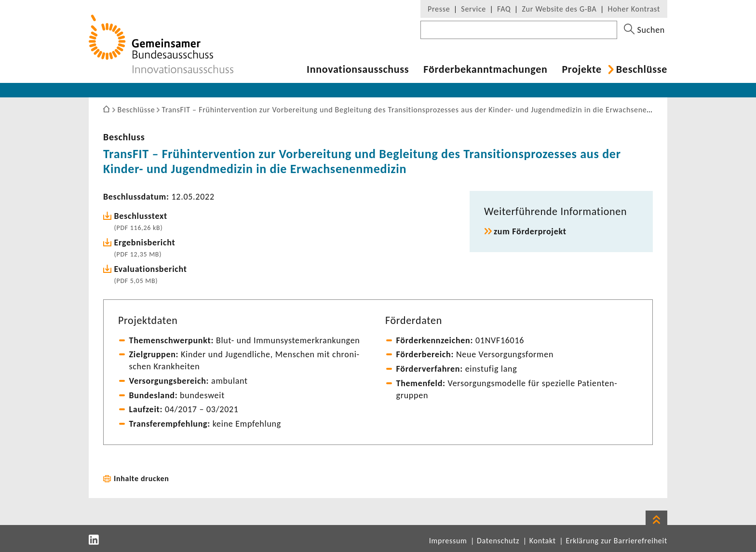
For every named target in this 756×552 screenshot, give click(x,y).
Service (473, 9)
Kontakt (543, 541)
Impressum (448, 541)
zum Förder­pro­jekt (530, 231)
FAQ (504, 9)
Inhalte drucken (142, 478)
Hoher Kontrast (634, 9)
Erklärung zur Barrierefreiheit (616, 541)
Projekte (581, 69)
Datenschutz (498, 541)
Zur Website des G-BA (560, 9)
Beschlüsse (642, 69)
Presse (439, 9)
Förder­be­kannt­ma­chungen (485, 69)
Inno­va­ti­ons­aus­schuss (358, 69)
